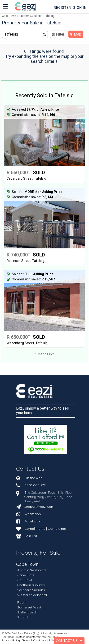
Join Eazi (31, 536)
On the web (33, 478)
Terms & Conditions (34, 640)
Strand (22, 617)
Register (62, 8)
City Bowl (25, 580)
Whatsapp (33, 514)
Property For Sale (38, 553)
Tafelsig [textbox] (11, 34)
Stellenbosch (27, 612)
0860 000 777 (35, 485)
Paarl (21, 602)
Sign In (80, 8)
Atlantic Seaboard (31, 570)
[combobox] (25, 34)
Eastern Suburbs (30, 16)
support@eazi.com (39, 507)
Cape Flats (26, 575)
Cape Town (9, 16)
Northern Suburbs (31, 585)
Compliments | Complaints (45, 529)
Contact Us (30, 469)
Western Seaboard (32, 595)
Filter (58, 34)
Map (76, 34)
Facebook (32, 521)
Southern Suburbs (31, 590)
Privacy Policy (11, 640)
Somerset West (29, 607)
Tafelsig (49, 16)
